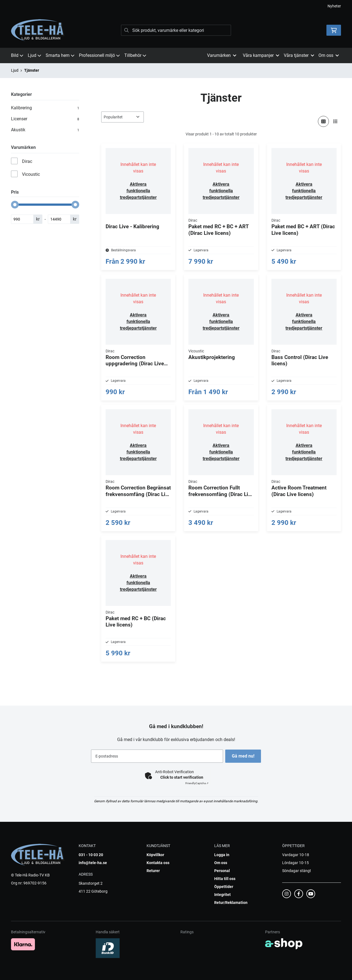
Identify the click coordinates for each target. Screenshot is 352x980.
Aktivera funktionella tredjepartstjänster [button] (138, 191)
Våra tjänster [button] (299, 55)
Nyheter (334, 6)
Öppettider (224, 887)
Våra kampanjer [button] (261, 55)
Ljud (35, 55)
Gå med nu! (244, 756)
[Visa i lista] (335, 121)
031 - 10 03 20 (91, 855)
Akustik (45, 130)
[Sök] (176, 30)
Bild (17, 55)
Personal (222, 871)
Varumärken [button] (222, 55)
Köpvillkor (155, 855)
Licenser (45, 119)
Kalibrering (45, 108)
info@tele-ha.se (93, 863)
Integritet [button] (222, 895)
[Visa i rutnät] (323, 121)
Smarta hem (60, 55)
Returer (153, 871)
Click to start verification (182, 777)
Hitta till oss (225, 879)
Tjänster (32, 70)
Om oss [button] (329, 55)
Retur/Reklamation (231, 903)
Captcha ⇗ (197, 783)
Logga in (222, 855)
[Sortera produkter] (123, 117)
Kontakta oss (158, 863)
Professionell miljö (99, 55)
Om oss (221, 863)
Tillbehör (135, 55)
